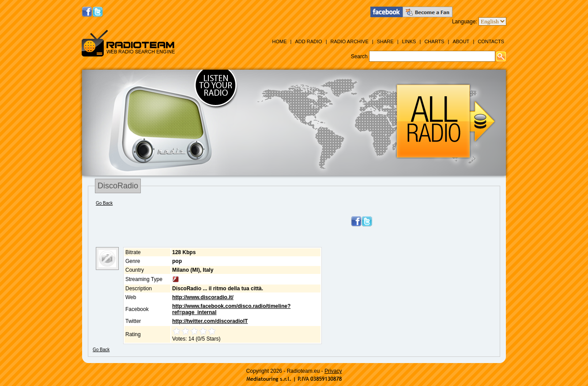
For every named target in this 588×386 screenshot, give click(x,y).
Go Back (104, 203)
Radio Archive (350, 41)
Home (279, 41)
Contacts (491, 41)
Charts (434, 41)
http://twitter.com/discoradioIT (210, 321)
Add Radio (308, 41)
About (461, 41)
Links (409, 41)
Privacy (333, 371)
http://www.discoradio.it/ (203, 297)
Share (385, 41)
